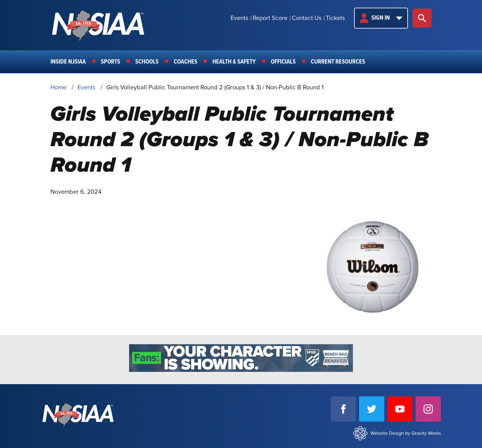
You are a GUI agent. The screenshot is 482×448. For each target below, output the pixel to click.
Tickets (335, 18)
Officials (283, 62)
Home (58, 88)
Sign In (381, 18)
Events (239, 18)
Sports (111, 62)
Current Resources (338, 62)
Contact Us (307, 18)
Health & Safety (234, 62)
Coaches (186, 62)
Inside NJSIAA (68, 62)
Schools (147, 62)
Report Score (270, 18)
